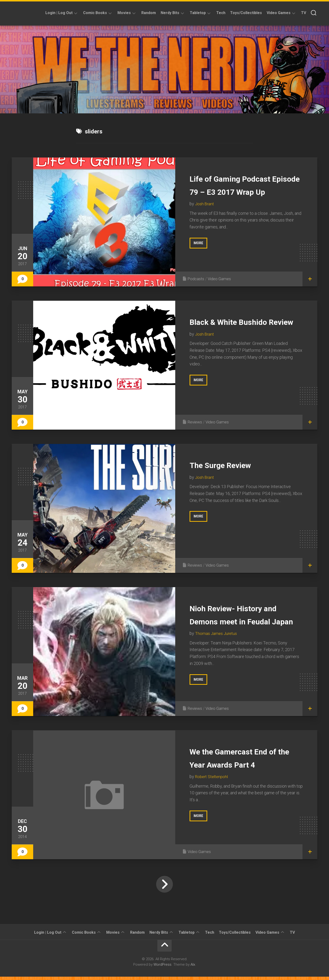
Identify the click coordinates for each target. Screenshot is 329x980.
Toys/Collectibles (246, 13)
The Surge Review (229, 465)
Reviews (196, 422)
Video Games (279, 13)
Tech (221, 13)
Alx (193, 968)
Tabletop (198, 13)
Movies (124, 13)
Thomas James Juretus (217, 646)
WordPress (162, 968)
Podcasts (197, 279)
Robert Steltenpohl (212, 780)
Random (149, 13)
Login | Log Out (59, 13)
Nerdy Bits (170, 13)
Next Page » (164, 888)
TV (304, 13)
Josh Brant (205, 217)
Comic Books (95, 13)
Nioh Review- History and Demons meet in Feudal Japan (246, 621)
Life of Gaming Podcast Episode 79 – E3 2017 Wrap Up (242, 191)
